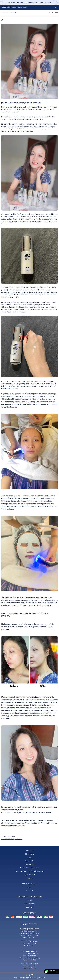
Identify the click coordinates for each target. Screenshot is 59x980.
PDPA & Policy (30, 864)
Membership (30, 854)
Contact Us (29, 891)
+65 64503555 (26, 954)
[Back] (3, 20)
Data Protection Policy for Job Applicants (30, 871)
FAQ (29, 887)
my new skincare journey (40, 107)
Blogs (29, 858)
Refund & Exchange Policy (29, 868)
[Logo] (9, 12)
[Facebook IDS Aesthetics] (26, 975)
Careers (30, 878)
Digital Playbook (30, 875)
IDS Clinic (30, 907)
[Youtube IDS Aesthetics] (32, 975)
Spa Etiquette (29, 861)
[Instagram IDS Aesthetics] (29, 975)
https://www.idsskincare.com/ (24, 821)
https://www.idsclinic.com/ (31, 823)
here (18, 112)
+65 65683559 (26, 931)
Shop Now (48, 2)
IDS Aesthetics (30, 904)
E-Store (29, 900)
